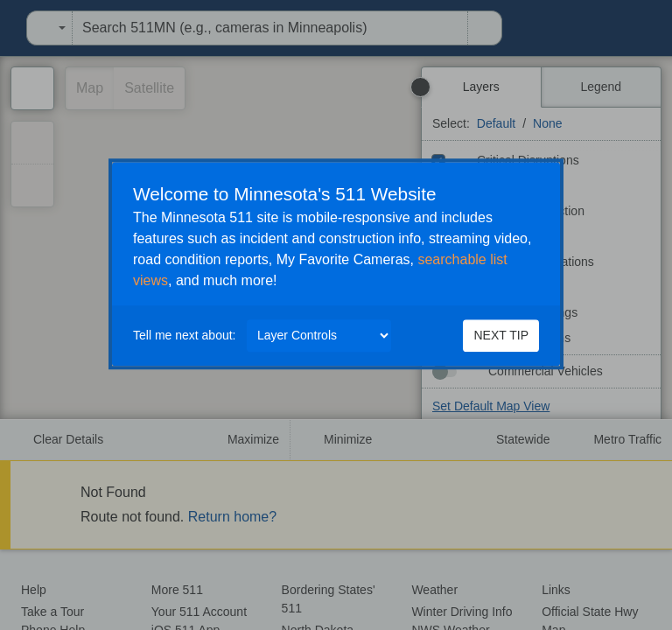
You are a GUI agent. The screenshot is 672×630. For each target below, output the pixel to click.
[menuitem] (5, 28)
